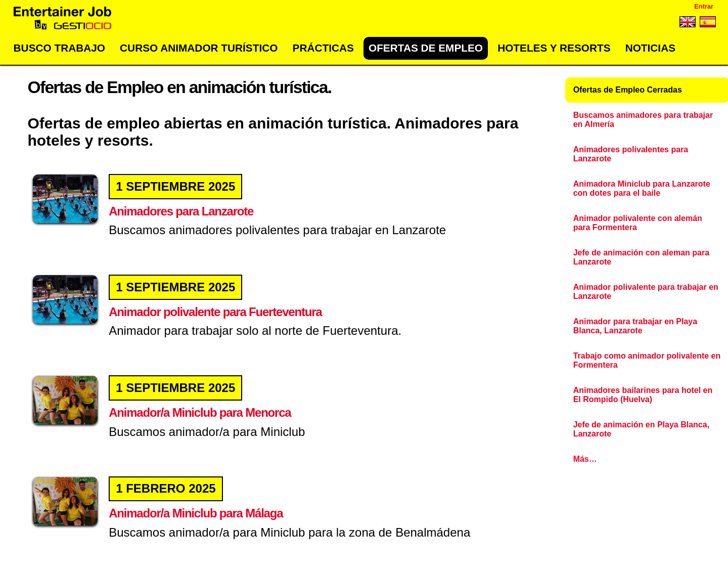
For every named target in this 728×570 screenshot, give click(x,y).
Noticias (650, 48)
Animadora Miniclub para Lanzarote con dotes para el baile (642, 188)
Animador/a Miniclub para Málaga (195, 513)
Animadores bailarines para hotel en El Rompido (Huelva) (643, 395)
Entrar (704, 6)
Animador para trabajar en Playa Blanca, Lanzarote (635, 326)
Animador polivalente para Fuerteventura (215, 312)
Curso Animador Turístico (199, 48)
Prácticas (323, 48)
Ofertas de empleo (426, 48)
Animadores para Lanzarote (180, 211)
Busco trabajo (59, 48)
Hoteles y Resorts (554, 48)
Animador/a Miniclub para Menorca (199, 412)
